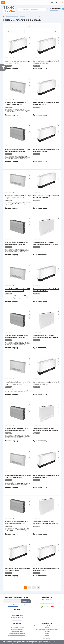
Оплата (47, 635)
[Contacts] (57, 2)
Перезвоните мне (17, 620)
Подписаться (26, 601)
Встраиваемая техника (17, 630)
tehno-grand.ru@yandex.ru (47, 603)
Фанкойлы (22, 16)
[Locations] (52, 2)
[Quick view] (29, 37)
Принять (57, 642)
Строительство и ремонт (17, 628)
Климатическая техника (12, 16)
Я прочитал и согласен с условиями (17, 605)
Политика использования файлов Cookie (47, 630)
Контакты (47, 637)
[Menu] (3, 2)
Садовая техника (17, 626)
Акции (47, 633)
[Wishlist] (29, 40)
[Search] (20, 9)
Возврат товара (47, 639)
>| (39, 588)
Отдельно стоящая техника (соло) (17, 635)
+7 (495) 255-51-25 (55, 8)
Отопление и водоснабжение (17, 633)
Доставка (47, 631)
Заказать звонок (54, 10)
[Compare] (29, 44)
